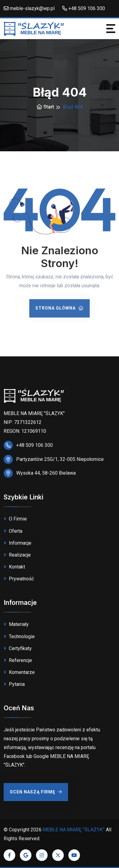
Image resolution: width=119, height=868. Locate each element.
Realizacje (17, 555)
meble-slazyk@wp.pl (29, 8)
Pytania (14, 684)
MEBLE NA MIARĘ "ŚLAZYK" (74, 830)
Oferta (13, 531)
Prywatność (19, 579)
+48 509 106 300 (84, 8)
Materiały (16, 624)
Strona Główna (60, 309)
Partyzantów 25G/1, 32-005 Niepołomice (60, 459)
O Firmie (15, 519)
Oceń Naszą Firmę (36, 792)
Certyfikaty (18, 648)
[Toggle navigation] (111, 29)
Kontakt (14, 567)
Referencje (18, 660)
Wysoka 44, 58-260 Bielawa (46, 473)
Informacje (18, 543)
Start (45, 107)
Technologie (19, 636)
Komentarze (19, 672)
